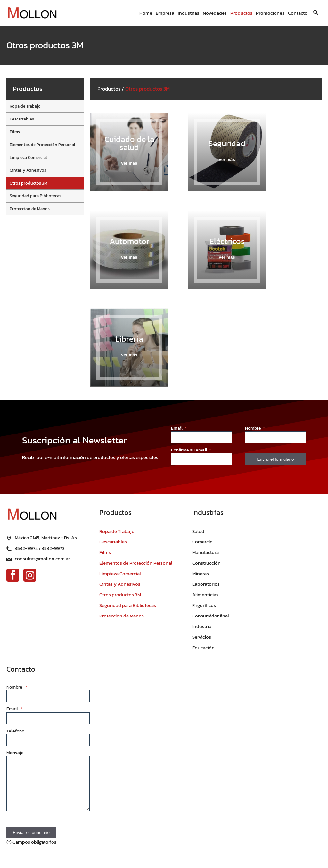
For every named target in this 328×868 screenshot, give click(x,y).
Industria (202, 626)
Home (146, 13)
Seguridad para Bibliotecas (35, 196)
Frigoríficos (204, 605)
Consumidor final (211, 616)
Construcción (206, 563)
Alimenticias (205, 595)
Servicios (202, 637)
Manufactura (205, 552)
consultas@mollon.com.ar (42, 559)
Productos (241, 13)
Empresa (165, 13)
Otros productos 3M (29, 183)
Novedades (215, 13)
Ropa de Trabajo (25, 106)
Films (15, 132)
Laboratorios (206, 584)
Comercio (202, 542)
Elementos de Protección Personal (42, 145)
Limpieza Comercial (28, 157)
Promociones (270, 13)
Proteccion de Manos (30, 209)
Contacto (298, 13)
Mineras (201, 573)
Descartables (22, 119)
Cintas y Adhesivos (28, 170)
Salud (198, 531)
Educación (203, 647)
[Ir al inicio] (32, 13)
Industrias (189, 13)
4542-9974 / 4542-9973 (40, 548)
